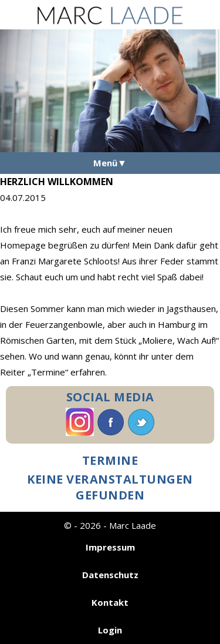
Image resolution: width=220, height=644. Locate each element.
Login (110, 630)
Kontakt (110, 602)
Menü (105, 163)
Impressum (110, 547)
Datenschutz (110, 575)
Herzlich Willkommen (57, 182)
